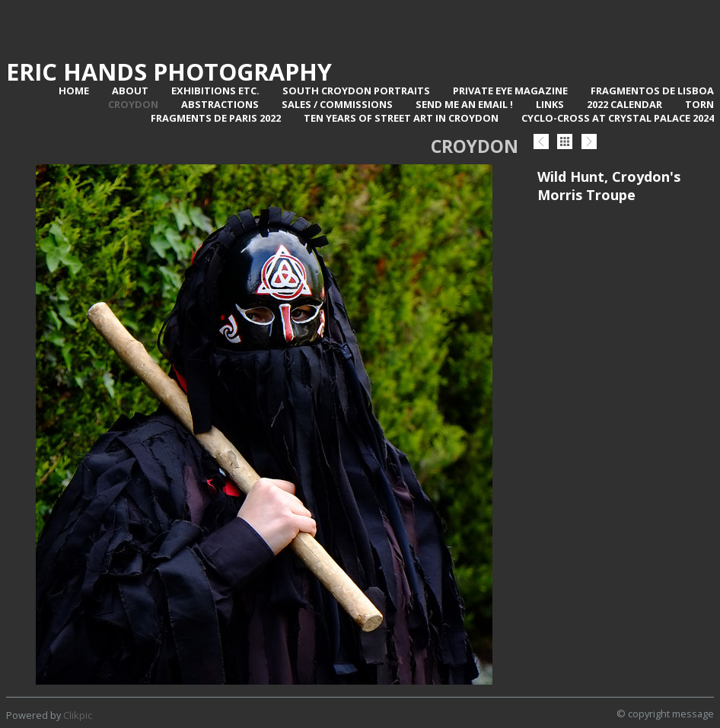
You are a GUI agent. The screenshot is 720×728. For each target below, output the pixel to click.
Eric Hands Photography (169, 72)
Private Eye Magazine (510, 91)
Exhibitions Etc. (215, 91)
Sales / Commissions (337, 104)
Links (550, 104)
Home (74, 91)
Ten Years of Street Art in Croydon (401, 118)
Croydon (133, 104)
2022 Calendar (624, 104)
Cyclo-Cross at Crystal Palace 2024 (618, 118)
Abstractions (220, 104)
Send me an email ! (464, 104)
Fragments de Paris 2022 (216, 118)
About (130, 91)
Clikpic (78, 715)
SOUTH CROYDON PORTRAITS (356, 91)
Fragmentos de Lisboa (652, 91)
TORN (699, 104)
